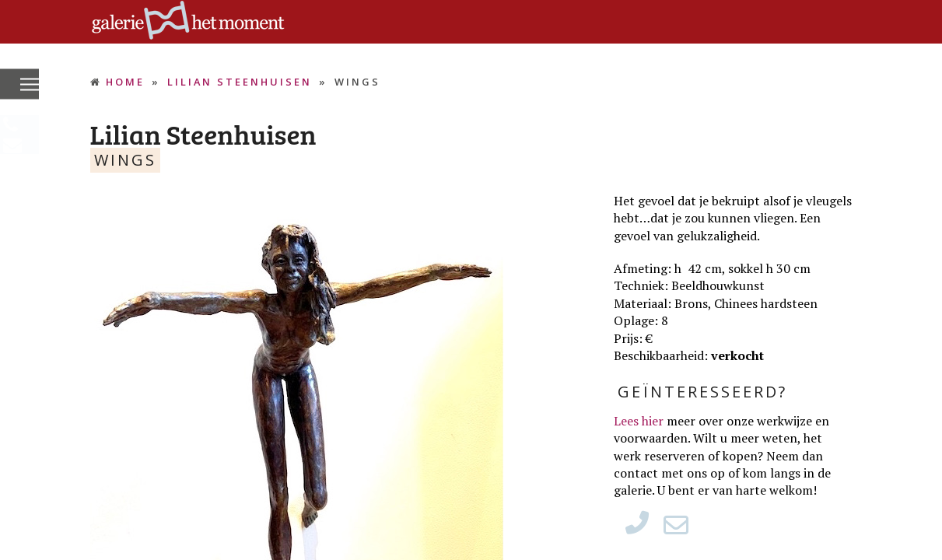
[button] (30, 85)
